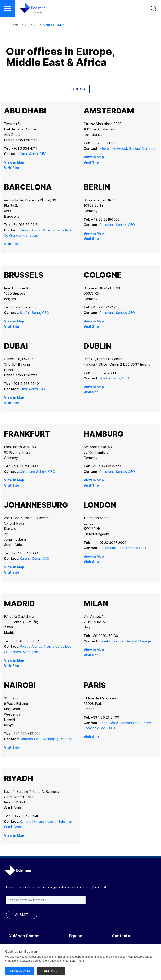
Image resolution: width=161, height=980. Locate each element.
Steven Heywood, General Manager (127, 148)
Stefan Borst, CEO (34, 313)
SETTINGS (51, 971)
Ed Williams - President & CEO (123, 548)
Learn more (77, 961)
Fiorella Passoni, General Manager (126, 641)
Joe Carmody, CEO (114, 378)
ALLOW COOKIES (20, 971)
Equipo (76, 936)
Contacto (121, 936)
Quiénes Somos (24, 936)
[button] (7, 9)
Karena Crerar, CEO (35, 558)
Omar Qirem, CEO (33, 154)
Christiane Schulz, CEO (117, 225)
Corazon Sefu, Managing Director (46, 739)
